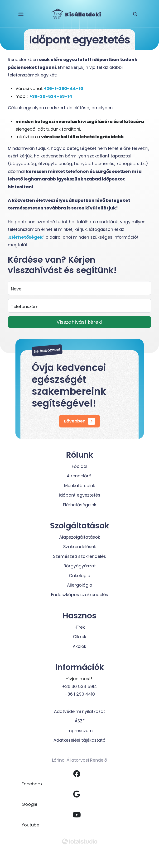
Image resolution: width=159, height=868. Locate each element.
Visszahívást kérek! (79, 322)
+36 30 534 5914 (79, 686)
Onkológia (80, 576)
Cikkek (80, 637)
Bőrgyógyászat (80, 566)
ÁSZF (80, 721)
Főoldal (79, 466)
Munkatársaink (80, 486)
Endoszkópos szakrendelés (80, 595)
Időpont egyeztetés (80, 495)
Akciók (79, 646)
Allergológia (80, 585)
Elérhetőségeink (80, 505)
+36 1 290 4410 (80, 694)
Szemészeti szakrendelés (79, 556)
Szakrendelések (80, 547)
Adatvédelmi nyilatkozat (79, 711)
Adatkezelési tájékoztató (79, 740)
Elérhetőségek (26, 237)
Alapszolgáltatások (80, 537)
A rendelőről (80, 476)
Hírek (80, 627)
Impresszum (80, 731)
